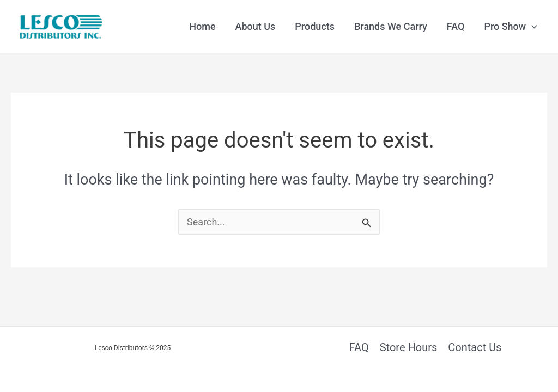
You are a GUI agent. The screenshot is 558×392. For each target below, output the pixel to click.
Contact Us (475, 347)
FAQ (456, 26)
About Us (256, 26)
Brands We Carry (391, 26)
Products (315, 26)
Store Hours (409, 347)
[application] (532, 27)
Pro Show (511, 27)
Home (202, 26)
